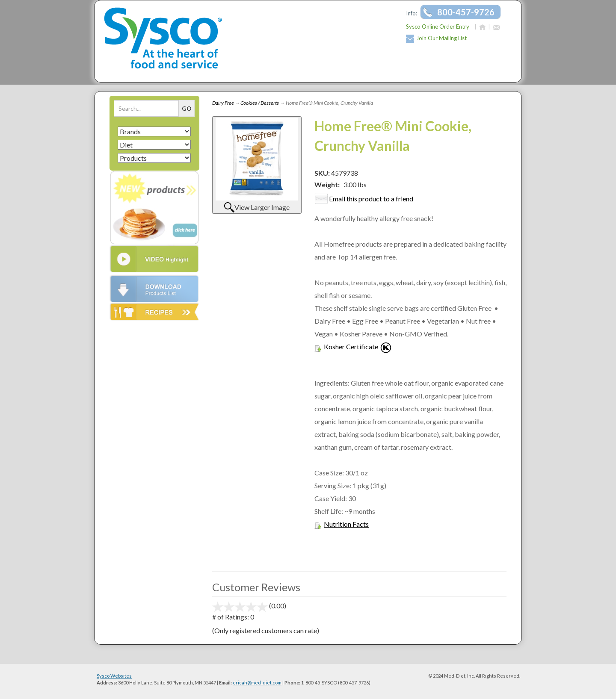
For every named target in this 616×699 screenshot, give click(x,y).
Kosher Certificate (351, 347)
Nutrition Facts (346, 524)
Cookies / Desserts (260, 103)
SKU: (323, 173)
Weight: (327, 184)
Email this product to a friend (371, 199)
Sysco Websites (114, 676)
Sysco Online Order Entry (438, 27)
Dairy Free (223, 103)
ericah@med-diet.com (257, 683)
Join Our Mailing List (441, 38)
